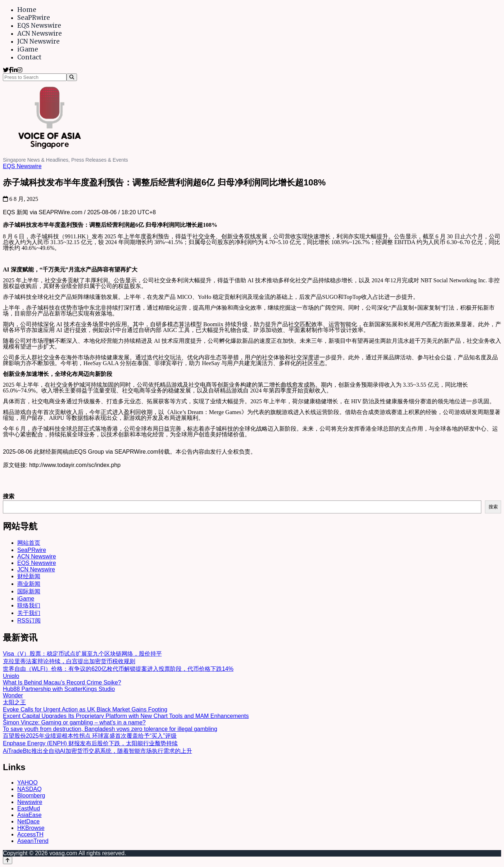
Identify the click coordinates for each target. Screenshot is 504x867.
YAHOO (28, 783)
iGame (28, 49)
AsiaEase (29, 815)
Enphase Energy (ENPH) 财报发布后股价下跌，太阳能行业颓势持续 (90, 743)
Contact (29, 57)
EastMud (29, 808)
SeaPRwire (34, 18)
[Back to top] (8, 860)
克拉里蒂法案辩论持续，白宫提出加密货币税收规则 (69, 661)
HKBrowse (31, 828)
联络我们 (29, 605)
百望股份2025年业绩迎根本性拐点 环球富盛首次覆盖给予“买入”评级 (90, 736)
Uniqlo (11, 676)
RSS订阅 (29, 621)
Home (27, 10)
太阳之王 (14, 702)
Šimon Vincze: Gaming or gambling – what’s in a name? (74, 722)
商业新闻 (29, 584)
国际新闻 (29, 591)
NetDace (28, 821)
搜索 (9, 496)
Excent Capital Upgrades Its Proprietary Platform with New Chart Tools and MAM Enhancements (126, 716)
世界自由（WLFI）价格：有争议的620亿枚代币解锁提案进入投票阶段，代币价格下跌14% (118, 669)
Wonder (13, 695)
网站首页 (29, 543)
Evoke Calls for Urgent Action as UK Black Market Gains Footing (85, 709)
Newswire (30, 802)
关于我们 (29, 613)
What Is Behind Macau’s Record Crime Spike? (62, 682)
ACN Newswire (40, 33)
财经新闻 (29, 576)
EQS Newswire (39, 26)
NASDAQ (29, 789)
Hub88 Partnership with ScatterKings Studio (59, 689)
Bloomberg (31, 796)
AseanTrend (33, 841)
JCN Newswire (38, 41)
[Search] (72, 77)
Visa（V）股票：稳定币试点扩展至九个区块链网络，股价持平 (82, 654)
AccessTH (30, 834)
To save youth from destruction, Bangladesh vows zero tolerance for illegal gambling (110, 729)
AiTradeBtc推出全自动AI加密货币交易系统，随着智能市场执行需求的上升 (97, 751)
